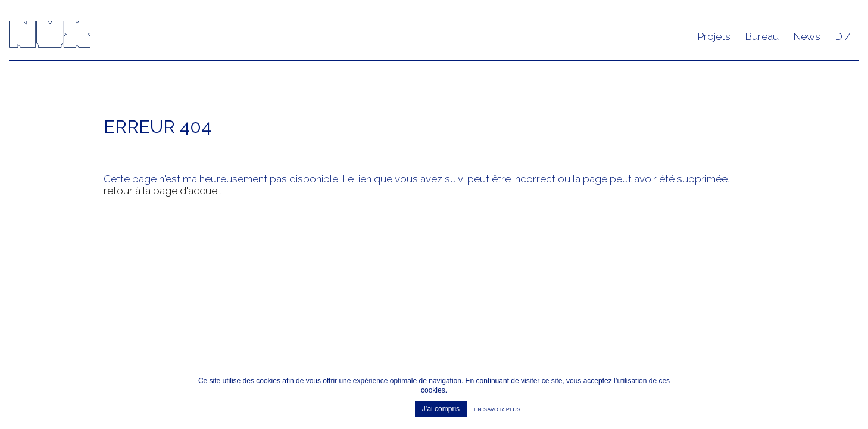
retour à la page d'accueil (163, 191)
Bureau (762, 36)
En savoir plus (497, 409)
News (807, 36)
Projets (714, 36)
